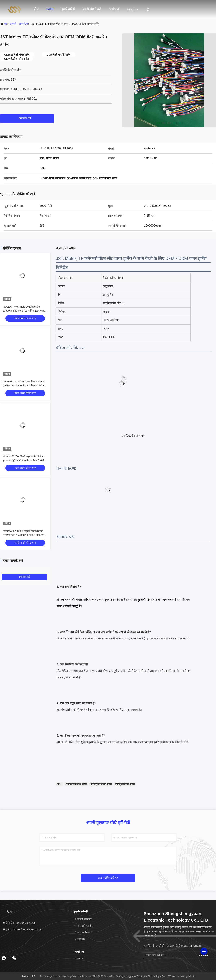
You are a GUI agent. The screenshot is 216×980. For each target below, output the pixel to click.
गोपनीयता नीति (28, 976)
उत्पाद (50, 9)
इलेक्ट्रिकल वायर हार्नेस (101, 784)
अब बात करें (27, 118)
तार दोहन (24, 24)
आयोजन (114, 9)
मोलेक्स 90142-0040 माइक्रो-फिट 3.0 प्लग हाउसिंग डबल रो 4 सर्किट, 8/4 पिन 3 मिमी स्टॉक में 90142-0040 (25, 385)
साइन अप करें (205, 955)
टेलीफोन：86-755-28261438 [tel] (19, 923)
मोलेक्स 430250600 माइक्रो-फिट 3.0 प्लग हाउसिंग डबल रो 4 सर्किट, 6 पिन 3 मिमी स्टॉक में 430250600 (24, 535)
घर (6, 24)
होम (36, 9)
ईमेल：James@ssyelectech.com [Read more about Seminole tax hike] (22, 929)
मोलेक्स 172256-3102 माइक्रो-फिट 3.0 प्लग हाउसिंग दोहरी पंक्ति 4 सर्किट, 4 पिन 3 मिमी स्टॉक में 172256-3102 (24, 460)
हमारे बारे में (68, 9)
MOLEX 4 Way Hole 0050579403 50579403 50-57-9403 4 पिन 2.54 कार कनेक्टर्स (23, 311)
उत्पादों (13, 24)
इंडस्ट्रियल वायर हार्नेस (125, 784)
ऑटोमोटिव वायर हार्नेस (76, 784)
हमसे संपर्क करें (92, 9)
